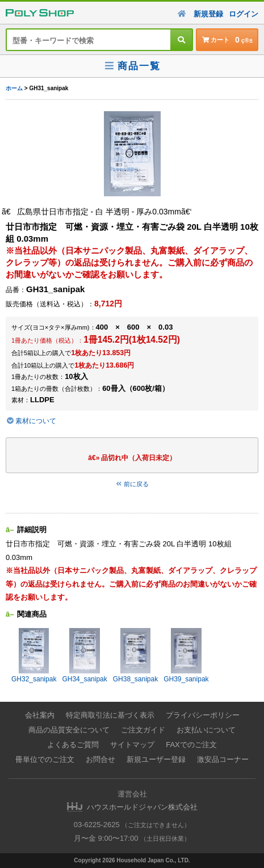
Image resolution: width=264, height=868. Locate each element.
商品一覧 (132, 66)
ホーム (14, 88)
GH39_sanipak (186, 656)
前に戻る (132, 484)
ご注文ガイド (143, 730)
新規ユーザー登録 (156, 759)
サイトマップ (132, 745)
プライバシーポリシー (203, 715)
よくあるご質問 (73, 745)
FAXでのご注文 (191, 745)
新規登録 (208, 14)
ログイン (244, 14)
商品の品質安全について (69, 730)
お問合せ (100, 759)
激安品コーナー (223, 759)
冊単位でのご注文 (45, 759)
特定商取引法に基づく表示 (110, 715)
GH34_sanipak (84, 656)
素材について (31, 421)
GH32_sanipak (34, 656)
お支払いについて (206, 730)
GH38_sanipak (135, 656)
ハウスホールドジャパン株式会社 (142, 807)
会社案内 (40, 715)
